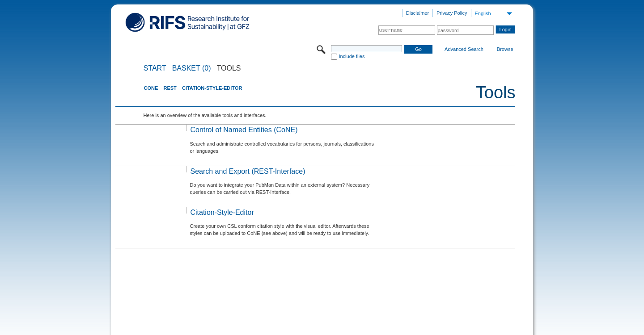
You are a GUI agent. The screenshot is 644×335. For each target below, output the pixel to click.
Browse (505, 49)
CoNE (151, 88)
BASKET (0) (192, 68)
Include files (352, 56)
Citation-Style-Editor (212, 88)
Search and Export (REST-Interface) (248, 171)
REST (170, 88)
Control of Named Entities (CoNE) (244, 130)
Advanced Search (464, 49)
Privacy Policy (452, 13)
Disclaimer (417, 13)
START (155, 68)
